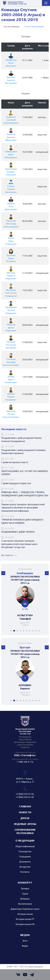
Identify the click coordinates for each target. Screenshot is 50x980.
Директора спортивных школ (25, 909)
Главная (25, 806)
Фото (25, 941)
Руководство (25, 852)
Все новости (9, 555)
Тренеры (25, 889)
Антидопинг (25, 867)
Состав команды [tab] (11, 27)
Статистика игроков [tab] (34, 27)
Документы (25, 862)
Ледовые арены (25, 824)
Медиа (25, 935)
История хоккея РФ (25, 924)
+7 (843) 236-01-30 (25, 797)
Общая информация (25, 846)
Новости (25, 812)
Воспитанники (25, 904)
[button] (3, 573)
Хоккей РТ (25, 883)
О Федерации (25, 841)
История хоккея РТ (25, 919)
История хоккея (25, 914)
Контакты (25, 872)
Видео (25, 946)
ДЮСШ (25, 818)
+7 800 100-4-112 (25, 762)
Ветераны (25, 899)
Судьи (25, 894)
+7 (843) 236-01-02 (25, 794)
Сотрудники (25, 857)
